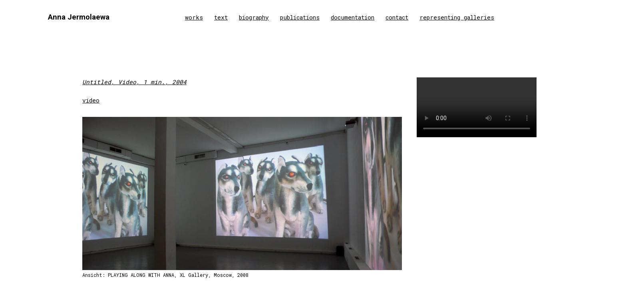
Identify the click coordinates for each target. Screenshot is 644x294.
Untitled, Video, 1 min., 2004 (134, 82)
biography (254, 17)
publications (300, 17)
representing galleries (457, 17)
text (221, 17)
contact (397, 17)
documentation (353, 17)
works (194, 17)
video (91, 100)
